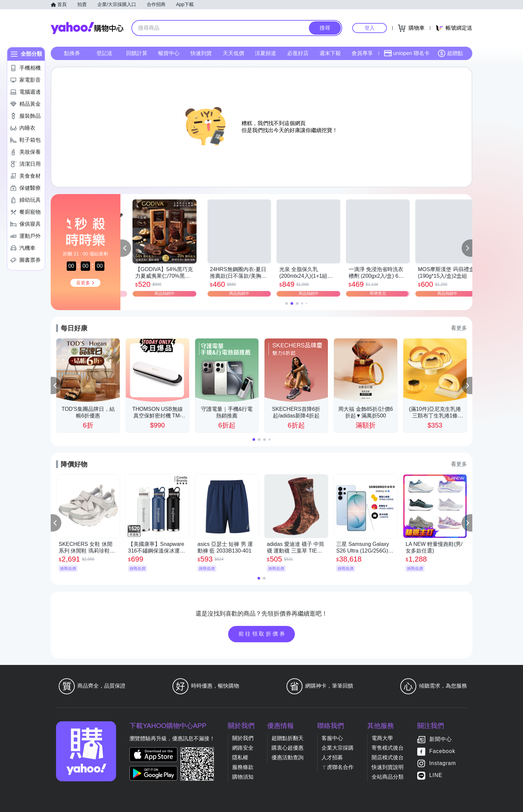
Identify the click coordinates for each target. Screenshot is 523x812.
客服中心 (332, 738)
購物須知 (243, 777)
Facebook (442, 751)
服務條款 (243, 767)
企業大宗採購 (338, 748)
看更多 (459, 328)
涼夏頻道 (266, 53)
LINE (436, 775)
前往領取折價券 (263, 634)
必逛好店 (298, 53)
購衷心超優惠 (288, 748)
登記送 (104, 53)
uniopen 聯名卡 (407, 53)
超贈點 (450, 53)
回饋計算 (137, 53)
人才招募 (332, 757)
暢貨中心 (169, 53)
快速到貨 (201, 53)
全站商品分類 (388, 777)
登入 (370, 28)
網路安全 (243, 748)
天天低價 (233, 53)
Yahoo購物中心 (87, 28)
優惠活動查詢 (288, 757)
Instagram (443, 763)
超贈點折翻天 (288, 738)
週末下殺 (330, 53)
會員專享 (362, 53)
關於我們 (243, 738)
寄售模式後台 (388, 748)
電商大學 (382, 738)
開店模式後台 (388, 757)
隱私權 (240, 757)
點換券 (72, 53)
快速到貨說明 (388, 767)
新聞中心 (441, 739)
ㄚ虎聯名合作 (338, 767)
